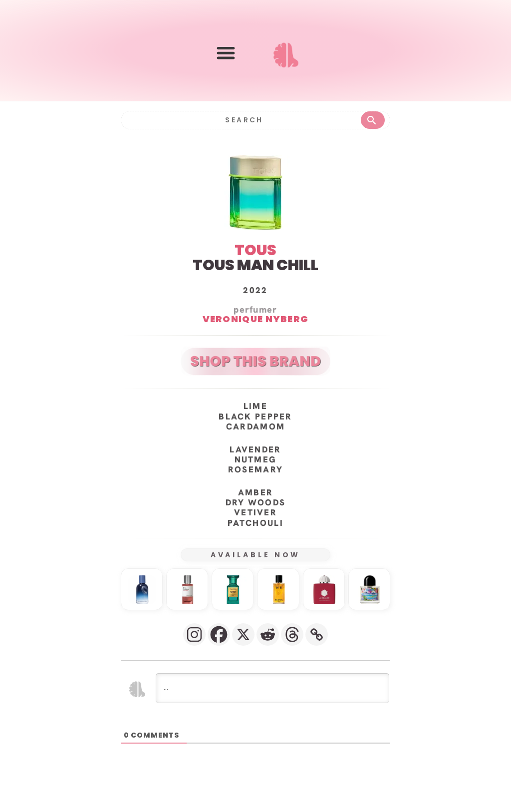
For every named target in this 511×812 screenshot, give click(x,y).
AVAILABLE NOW (256, 579)
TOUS (255, 275)
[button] (226, 53)
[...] (272, 712)
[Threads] (292, 658)
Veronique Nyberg (256, 343)
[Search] (244, 120)
